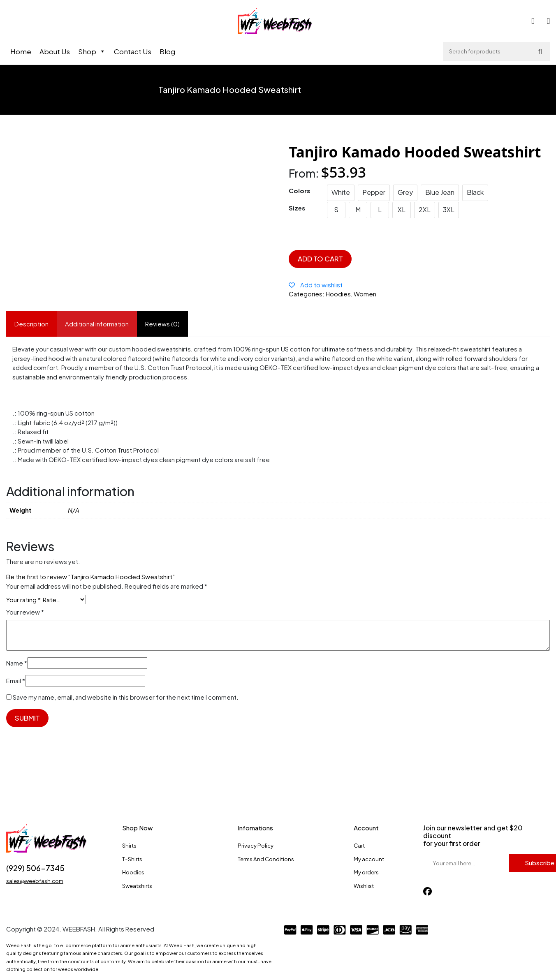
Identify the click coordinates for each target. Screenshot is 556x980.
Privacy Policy (256, 845)
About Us (55, 51)
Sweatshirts (137, 886)
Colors (299, 191)
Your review (25, 612)
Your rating (23, 600)
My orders (366, 872)
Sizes (297, 208)
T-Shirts (132, 859)
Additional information (97, 324)
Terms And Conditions (266, 859)
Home (21, 51)
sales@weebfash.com (35, 881)
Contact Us (133, 51)
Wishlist (364, 886)
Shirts (129, 845)
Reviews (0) (162, 324)
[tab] (31, 324)
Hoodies (133, 872)
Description (31, 324)
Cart (359, 845)
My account (369, 859)
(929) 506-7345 (35, 868)
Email (16, 681)
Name (17, 663)
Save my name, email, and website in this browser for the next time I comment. (126, 697)
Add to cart (320, 259)
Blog (167, 51)
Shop (92, 51)
